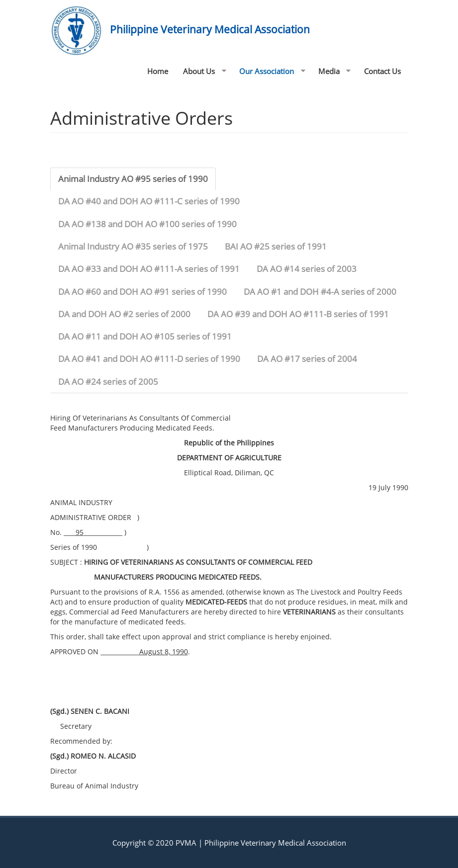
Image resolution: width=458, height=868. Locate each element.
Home (158, 71)
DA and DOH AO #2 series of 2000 (124, 314)
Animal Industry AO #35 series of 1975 (133, 246)
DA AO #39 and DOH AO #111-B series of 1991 (298, 314)
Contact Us (382, 71)
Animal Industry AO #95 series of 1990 (133, 179)
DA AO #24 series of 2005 (108, 382)
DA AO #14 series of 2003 (307, 269)
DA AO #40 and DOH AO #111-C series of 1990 (149, 201)
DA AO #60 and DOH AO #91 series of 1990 (142, 292)
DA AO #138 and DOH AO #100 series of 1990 (147, 224)
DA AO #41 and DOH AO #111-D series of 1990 (149, 359)
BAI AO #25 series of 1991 (276, 246)
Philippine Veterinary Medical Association (210, 29)
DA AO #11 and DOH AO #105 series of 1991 (145, 336)
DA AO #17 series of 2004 (307, 359)
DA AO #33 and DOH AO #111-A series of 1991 (149, 269)
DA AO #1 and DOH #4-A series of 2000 (320, 292)
